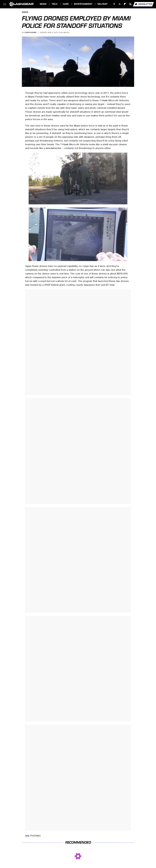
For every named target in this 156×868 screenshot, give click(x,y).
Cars (66, 4)
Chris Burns (30, 32)
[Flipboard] (125, 4)
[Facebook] (114, 4)
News (43, 4)
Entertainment (83, 4)
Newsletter (143, 4)
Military (103, 4)
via (28, 836)
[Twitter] (120, 4)
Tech (55, 4)
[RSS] (130, 4)
